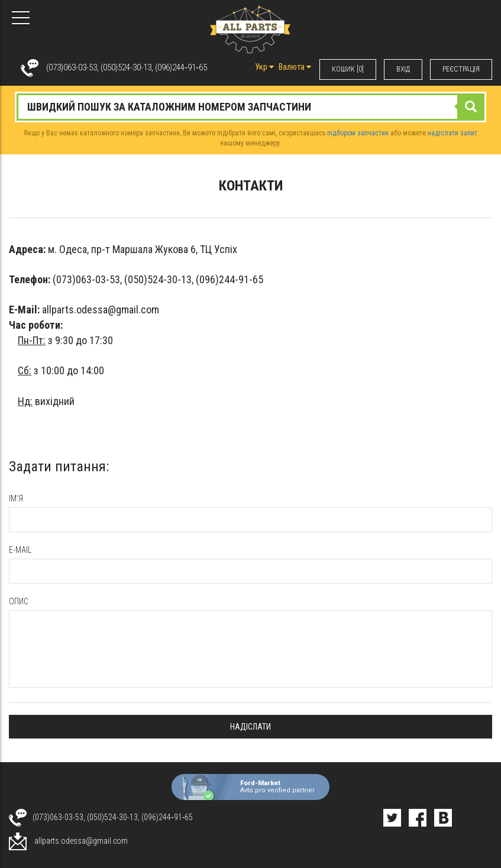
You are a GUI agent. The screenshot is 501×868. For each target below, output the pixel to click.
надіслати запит (452, 133)
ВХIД (403, 69)
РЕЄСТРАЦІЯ (461, 69)
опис (19, 601)
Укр (264, 67)
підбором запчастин (358, 133)
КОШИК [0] (348, 69)
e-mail (20, 550)
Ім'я (16, 498)
